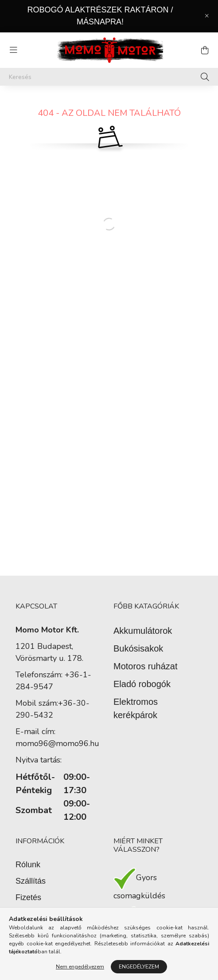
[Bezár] (207, 16)
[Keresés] (109, 77)
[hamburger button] (13, 50)
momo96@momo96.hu (57, 743)
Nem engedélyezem (80, 967)
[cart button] (205, 50)
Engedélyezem (139, 967)
